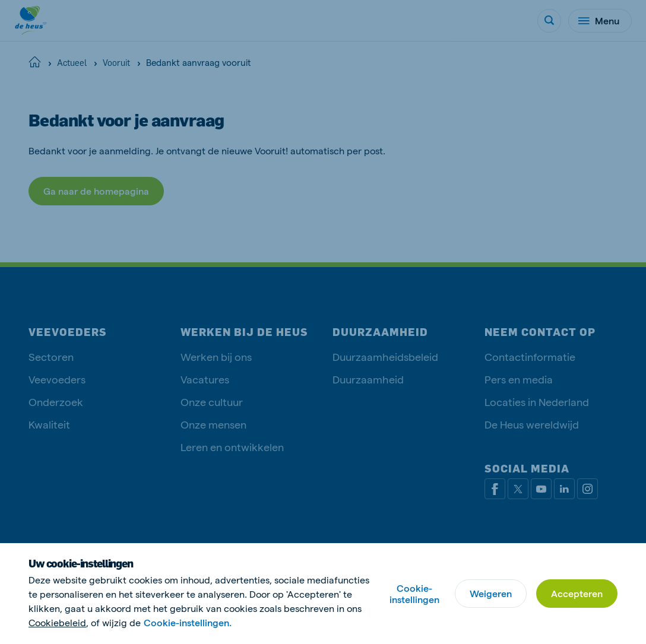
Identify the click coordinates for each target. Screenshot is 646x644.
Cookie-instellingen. (188, 622)
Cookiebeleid (57, 622)
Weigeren (491, 593)
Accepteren (577, 593)
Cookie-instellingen (414, 594)
